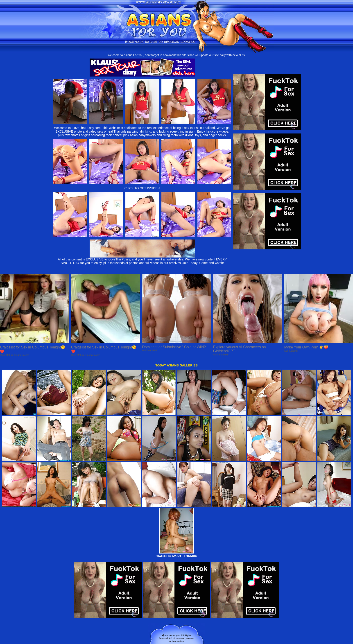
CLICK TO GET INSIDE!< (142, 188)
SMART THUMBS (185, 556)
